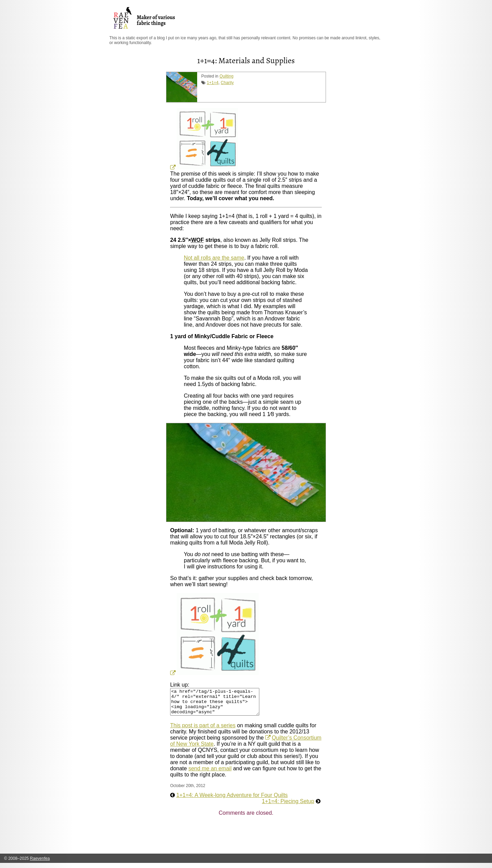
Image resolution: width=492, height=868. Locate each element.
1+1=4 (213, 83)
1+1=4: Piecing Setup (288, 806)
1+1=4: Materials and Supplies (246, 60)
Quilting (226, 76)
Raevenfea (40, 864)
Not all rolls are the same (214, 258)
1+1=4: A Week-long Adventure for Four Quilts (232, 800)
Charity (227, 83)
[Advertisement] (295, 842)
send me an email (210, 774)
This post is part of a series (203, 731)
